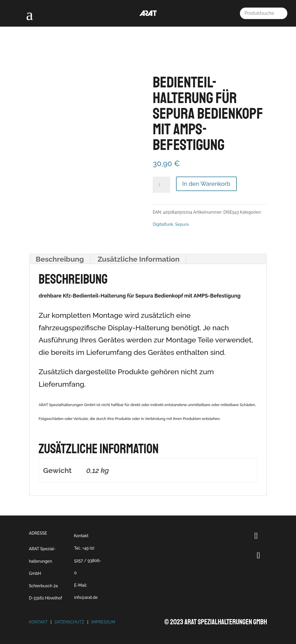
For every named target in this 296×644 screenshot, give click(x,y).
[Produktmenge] (161, 185)
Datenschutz (70, 622)
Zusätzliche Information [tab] (138, 259)
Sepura (182, 224)
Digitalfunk (163, 224)
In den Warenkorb (206, 184)
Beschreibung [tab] (60, 259)
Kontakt (81, 536)
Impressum (103, 622)
